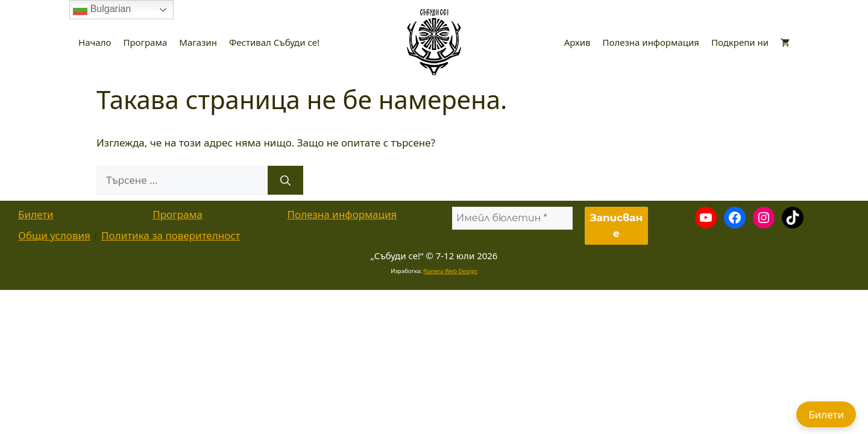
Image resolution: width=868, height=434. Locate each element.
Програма (145, 42)
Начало (95, 42)
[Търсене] (285, 180)
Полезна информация (651, 42)
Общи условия (54, 235)
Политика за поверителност (171, 235)
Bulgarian (102, 10)
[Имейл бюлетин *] (512, 218)
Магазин (198, 42)
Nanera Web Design (450, 271)
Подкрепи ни (740, 42)
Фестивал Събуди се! (274, 42)
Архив (577, 42)
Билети (36, 214)
